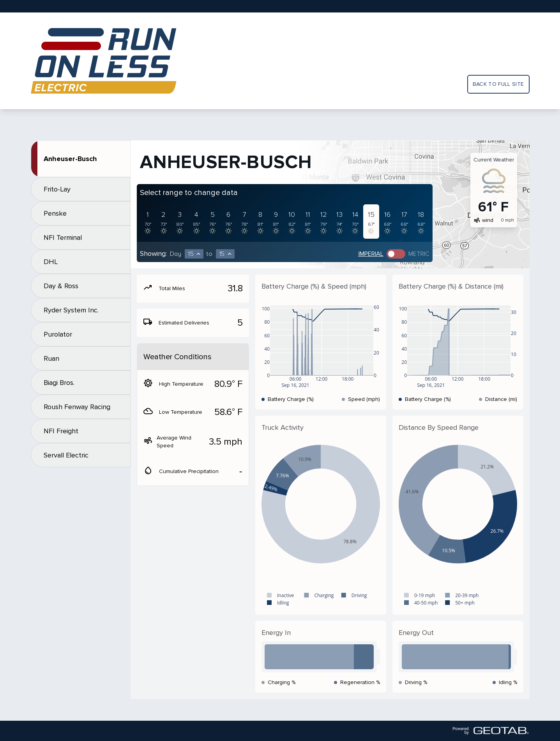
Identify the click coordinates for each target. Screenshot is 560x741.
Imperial (371, 254)
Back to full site (498, 84)
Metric (419, 254)
